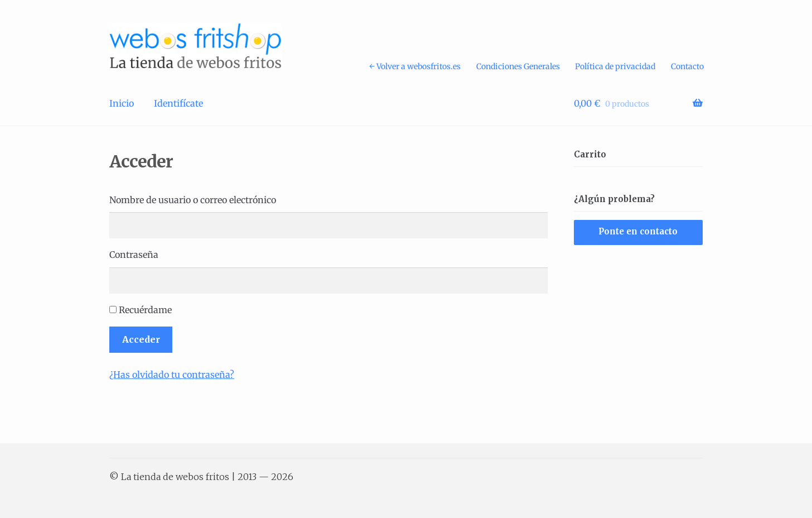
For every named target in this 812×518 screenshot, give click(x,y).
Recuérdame (145, 310)
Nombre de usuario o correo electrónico (193, 200)
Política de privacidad (615, 66)
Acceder (141, 339)
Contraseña (134, 255)
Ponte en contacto (638, 231)
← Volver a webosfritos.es (415, 66)
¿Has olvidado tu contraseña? (172, 375)
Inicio (122, 103)
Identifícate (178, 103)
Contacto (687, 66)
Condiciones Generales (518, 66)
